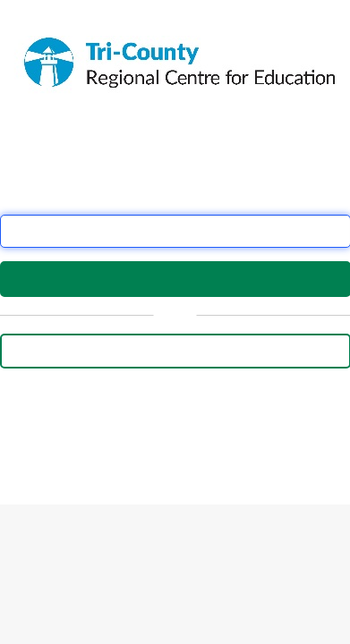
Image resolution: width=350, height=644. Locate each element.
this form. (85, 441)
